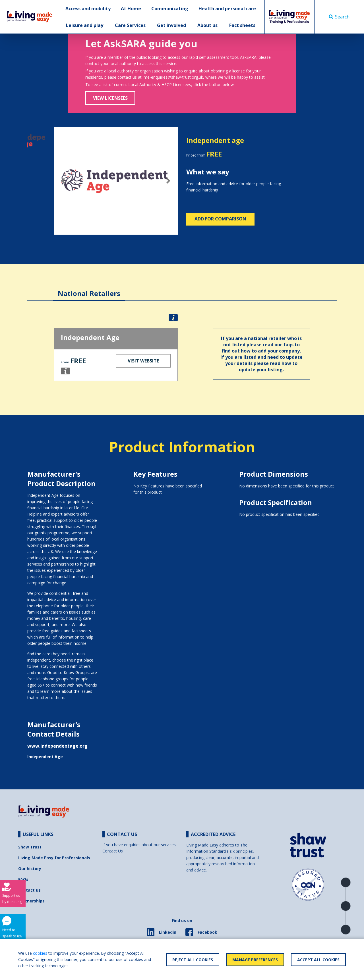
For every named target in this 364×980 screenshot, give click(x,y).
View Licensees (110, 98)
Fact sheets (242, 25)
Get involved (171, 25)
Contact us (29, 890)
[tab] (89, 289)
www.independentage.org (57, 746)
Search (339, 17)
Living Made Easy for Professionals (54, 858)
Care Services (130, 25)
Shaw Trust (30, 847)
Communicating (170, 9)
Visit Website (143, 361)
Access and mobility (88, 9)
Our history (30, 869)
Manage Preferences (255, 960)
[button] (63, 181)
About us (207, 25)
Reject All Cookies (193, 960)
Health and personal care (227, 9)
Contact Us (113, 851)
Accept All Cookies (318, 960)
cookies (40, 953)
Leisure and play (85, 25)
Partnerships (31, 901)
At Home (131, 9)
